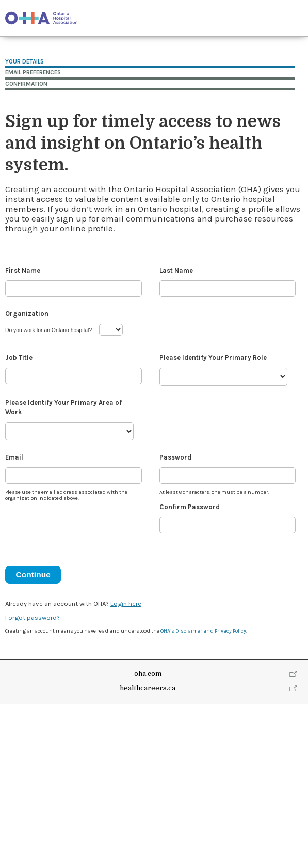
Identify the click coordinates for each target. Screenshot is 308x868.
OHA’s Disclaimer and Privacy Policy (203, 631)
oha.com (148, 674)
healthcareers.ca (148, 688)
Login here (126, 603)
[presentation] (84, 529)
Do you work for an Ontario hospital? (48, 330)
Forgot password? (33, 617)
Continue (33, 574)
